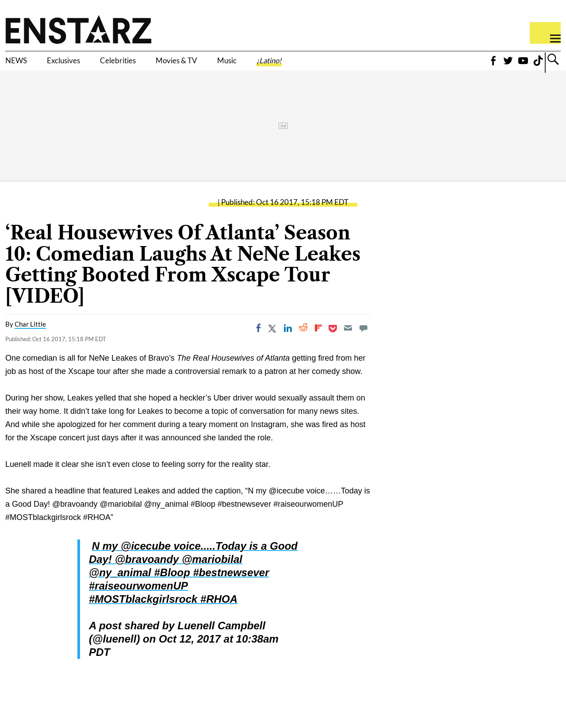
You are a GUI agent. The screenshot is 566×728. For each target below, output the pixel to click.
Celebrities (154, 65)
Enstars (78, 29)
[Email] (348, 342)
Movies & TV (232, 65)
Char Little (30, 338)
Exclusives (82, 65)
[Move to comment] (363, 342)
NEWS (21, 65)
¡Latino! (352, 65)
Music (297, 65)
